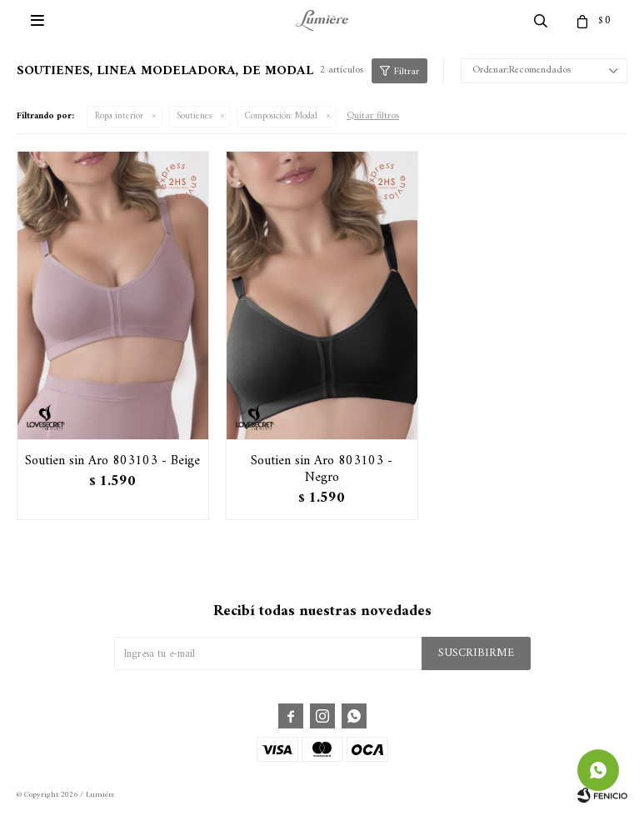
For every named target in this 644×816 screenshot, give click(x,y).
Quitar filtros (373, 116)
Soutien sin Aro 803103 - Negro (322, 469)
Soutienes (194, 116)
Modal (281, 116)
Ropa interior (119, 116)
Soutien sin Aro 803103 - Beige (112, 461)
